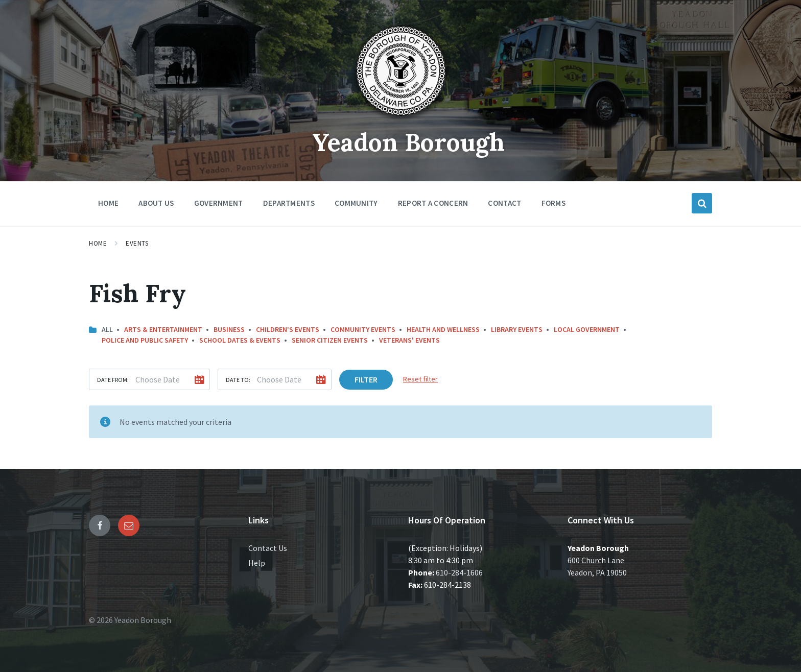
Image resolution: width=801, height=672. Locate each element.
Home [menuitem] (108, 203)
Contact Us (268, 548)
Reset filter (420, 379)
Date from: (113, 380)
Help (257, 563)
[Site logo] (400, 119)
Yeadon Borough (408, 142)
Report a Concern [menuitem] (433, 203)
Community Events (363, 329)
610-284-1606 (459, 572)
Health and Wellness (443, 329)
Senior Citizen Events (330, 340)
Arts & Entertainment (163, 329)
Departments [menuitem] (289, 203)
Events (137, 243)
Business (229, 329)
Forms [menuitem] (554, 203)
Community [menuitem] (356, 203)
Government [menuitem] (219, 203)
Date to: (238, 380)
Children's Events (288, 329)
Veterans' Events (409, 340)
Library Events (517, 329)
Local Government (587, 329)
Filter (366, 379)
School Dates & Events (240, 340)
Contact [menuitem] (504, 203)
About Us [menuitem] (156, 203)
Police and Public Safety (145, 340)
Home (98, 243)
